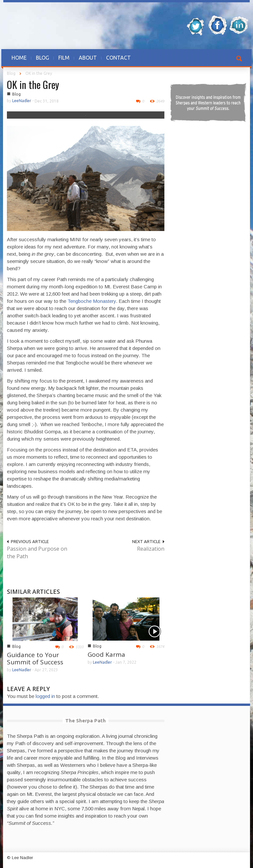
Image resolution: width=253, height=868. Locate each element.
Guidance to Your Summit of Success (35, 658)
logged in (45, 696)
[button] (239, 58)
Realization (151, 549)
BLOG (42, 58)
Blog (11, 73)
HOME (19, 58)
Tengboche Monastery (92, 301)
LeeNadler (22, 101)
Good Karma (106, 654)
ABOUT (88, 58)
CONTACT (118, 58)
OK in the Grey (33, 85)
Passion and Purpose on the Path (37, 552)
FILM (64, 58)
